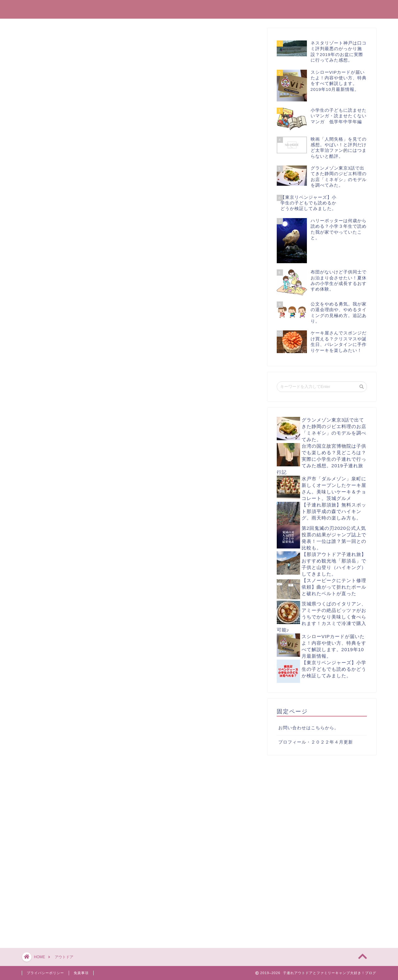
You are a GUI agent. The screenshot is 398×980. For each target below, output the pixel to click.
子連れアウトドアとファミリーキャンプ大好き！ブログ (199, 9)
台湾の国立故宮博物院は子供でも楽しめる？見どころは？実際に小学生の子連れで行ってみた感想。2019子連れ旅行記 (322, 459)
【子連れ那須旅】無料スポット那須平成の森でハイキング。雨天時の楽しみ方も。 (334, 511)
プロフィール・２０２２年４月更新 (316, 742)
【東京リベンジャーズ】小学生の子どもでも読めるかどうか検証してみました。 (334, 669)
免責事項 (81, 973)
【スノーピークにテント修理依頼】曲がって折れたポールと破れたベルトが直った (334, 587)
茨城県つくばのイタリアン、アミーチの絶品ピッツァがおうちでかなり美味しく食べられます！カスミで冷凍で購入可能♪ (322, 617)
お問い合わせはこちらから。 (309, 728)
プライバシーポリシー (45, 973)
